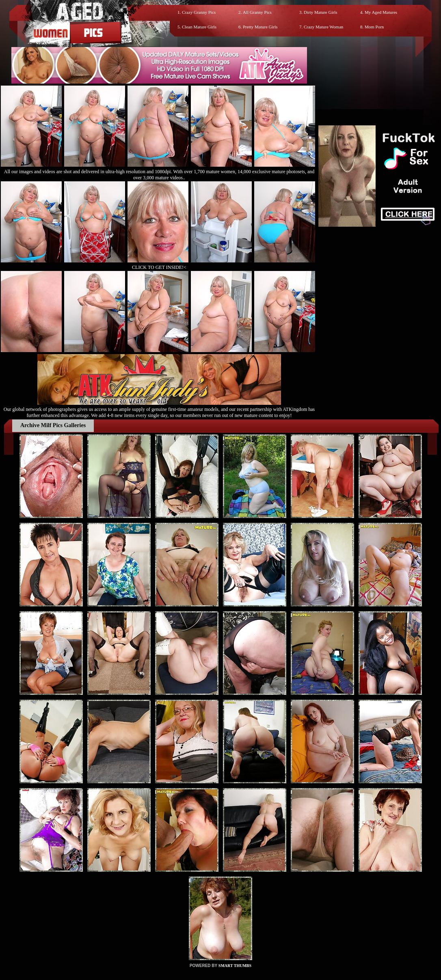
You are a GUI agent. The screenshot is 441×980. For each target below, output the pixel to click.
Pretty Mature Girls (260, 27)
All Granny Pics (257, 12)
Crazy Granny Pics (199, 12)
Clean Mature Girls (199, 27)
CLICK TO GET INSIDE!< (159, 267)
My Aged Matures (381, 12)
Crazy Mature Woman (323, 27)
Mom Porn (374, 27)
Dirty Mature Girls (320, 12)
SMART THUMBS (235, 966)
